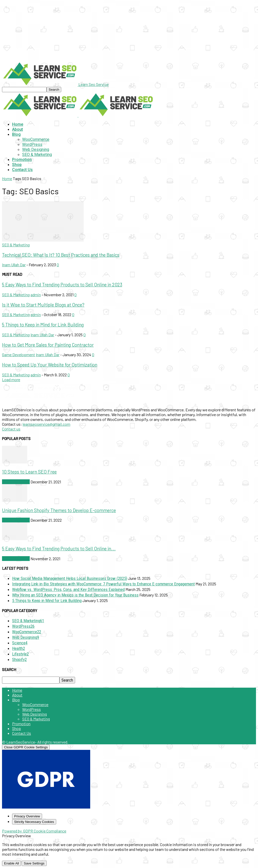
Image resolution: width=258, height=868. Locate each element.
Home (18, 124)
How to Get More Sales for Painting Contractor (48, 345)
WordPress (32, 144)
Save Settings (34, 863)
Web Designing (36, 149)
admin (36, 295)
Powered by (34, 831)
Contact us (11, 429)
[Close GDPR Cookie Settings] (26, 747)
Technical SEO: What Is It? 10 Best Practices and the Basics (61, 255)
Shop (17, 165)
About (18, 129)
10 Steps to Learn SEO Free (29, 472)
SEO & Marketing (37, 155)
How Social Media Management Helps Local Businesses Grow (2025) (70, 578)
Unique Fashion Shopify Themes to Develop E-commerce (59, 510)
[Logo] (40, 115)
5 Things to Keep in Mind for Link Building (43, 325)
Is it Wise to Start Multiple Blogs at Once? (43, 305)
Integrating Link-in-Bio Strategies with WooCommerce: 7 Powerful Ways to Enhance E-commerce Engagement (103, 584)
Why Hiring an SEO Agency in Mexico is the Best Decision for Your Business (75, 595)
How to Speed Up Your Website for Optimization (50, 365)
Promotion (22, 160)
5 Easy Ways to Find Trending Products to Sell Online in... (59, 548)
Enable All (11, 863)
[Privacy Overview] (27, 816)
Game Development (19, 355)
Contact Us (22, 170)
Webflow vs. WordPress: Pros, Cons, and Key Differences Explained (68, 589)
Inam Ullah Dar (14, 265)
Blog (16, 134)
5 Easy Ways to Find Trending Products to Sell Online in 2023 (62, 285)
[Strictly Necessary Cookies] (34, 822)
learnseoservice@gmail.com (46, 424)
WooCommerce (36, 139)
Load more (11, 379)
